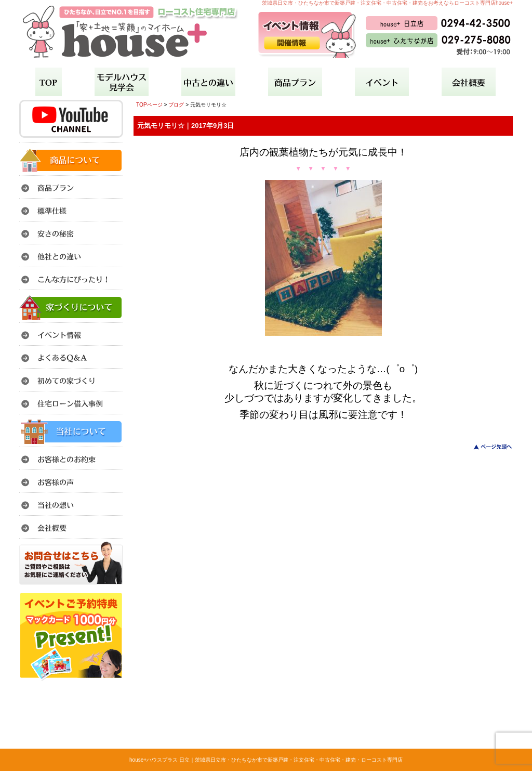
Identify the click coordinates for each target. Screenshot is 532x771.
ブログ (176, 105)
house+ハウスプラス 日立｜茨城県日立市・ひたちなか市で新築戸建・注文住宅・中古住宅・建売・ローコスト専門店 (266, 760)
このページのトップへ (487, 447)
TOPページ (149, 105)
